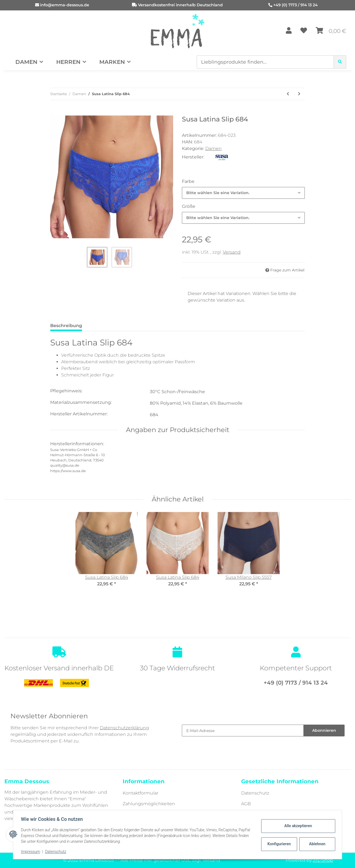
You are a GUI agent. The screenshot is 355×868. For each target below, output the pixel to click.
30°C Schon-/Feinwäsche (177, 392)
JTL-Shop (323, 860)
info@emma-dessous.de (65, 5)
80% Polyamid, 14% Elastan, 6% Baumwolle (196, 403)
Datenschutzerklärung (124, 728)
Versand (232, 252)
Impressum (32, 852)
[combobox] (243, 193)
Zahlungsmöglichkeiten (149, 804)
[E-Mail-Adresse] (243, 731)
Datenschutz (255, 793)
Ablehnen (316, 844)
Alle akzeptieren (297, 826)
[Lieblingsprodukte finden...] (265, 62)
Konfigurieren (279, 844)
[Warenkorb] (331, 31)
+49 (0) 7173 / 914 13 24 (295, 5)
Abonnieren (324, 730)
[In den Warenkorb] (55, 112)
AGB (246, 804)
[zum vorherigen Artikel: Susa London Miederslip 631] (288, 94)
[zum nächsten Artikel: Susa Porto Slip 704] (299, 94)
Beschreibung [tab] (66, 326)
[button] (289, 31)
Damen (213, 148)
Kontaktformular (140, 793)
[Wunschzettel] (304, 31)
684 (154, 415)
